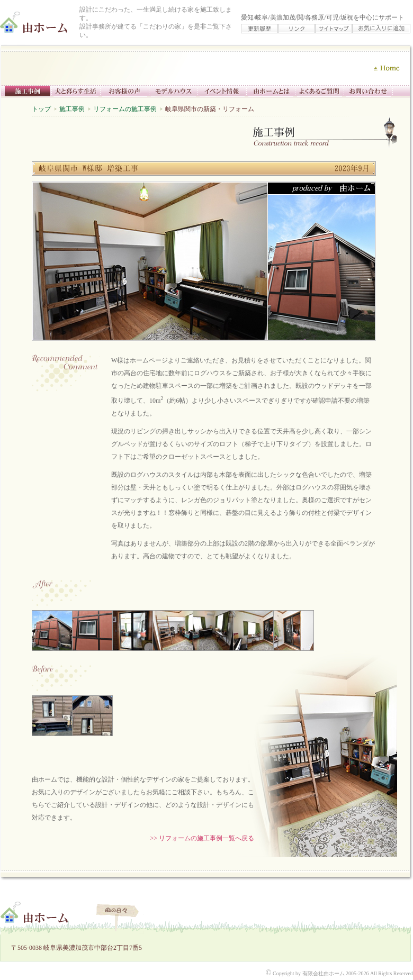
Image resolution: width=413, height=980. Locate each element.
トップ (41, 109)
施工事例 (72, 109)
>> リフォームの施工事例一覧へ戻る (202, 838)
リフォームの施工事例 (125, 109)
